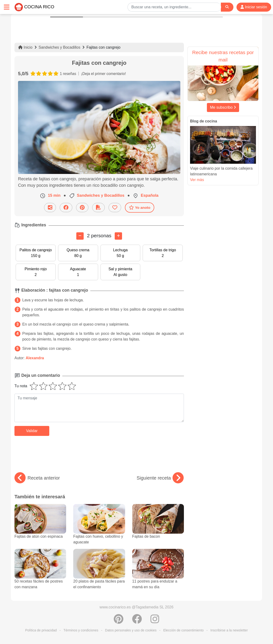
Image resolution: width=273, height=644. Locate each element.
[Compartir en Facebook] (66, 208)
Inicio (25, 47)
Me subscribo (223, 107)
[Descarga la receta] (98, 208)
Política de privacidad (41, 630)
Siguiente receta (160, 478)
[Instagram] (155, 621)
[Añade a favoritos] (115, 208)
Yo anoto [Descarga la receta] (140, 207)
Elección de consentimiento (183, 630)
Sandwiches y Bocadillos (59, 47)
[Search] (227, 7)
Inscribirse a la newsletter (229, 630)
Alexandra (35, 358)
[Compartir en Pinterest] (82, 208)
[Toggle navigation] (7, 7)
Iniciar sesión (254, 7)
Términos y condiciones (81, 630)
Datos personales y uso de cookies (131, 630)
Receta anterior (37, 478)
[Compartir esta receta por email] (50, 208)
